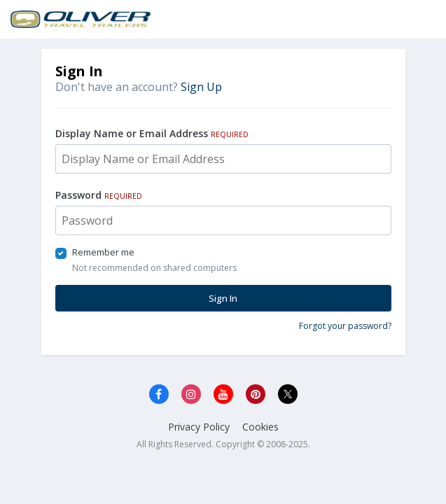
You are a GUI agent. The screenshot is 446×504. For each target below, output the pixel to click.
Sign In (223, 298)
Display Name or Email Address (152, 133)
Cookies (260, 427)
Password (99, 195)
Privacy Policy (199, 427)
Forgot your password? (345, 326)
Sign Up (201, 87)
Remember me (103, 252)
